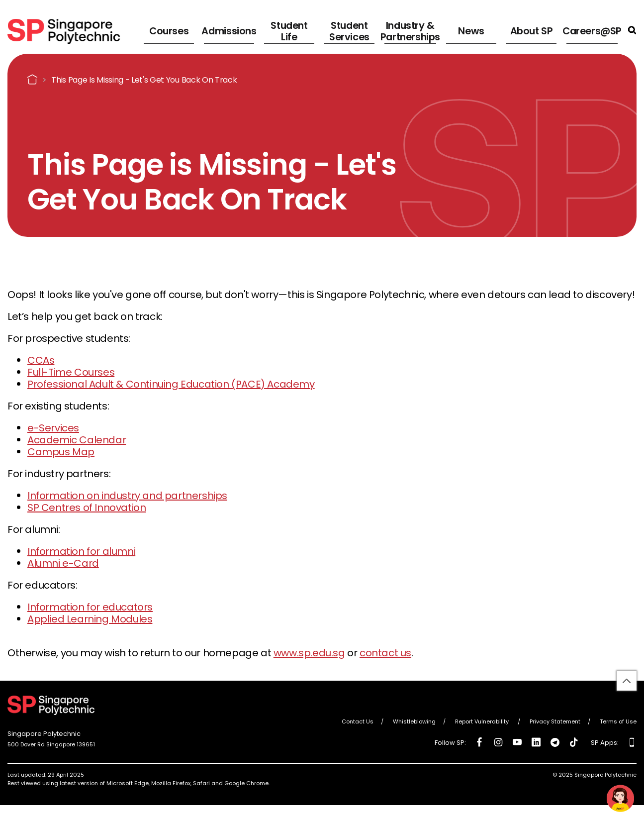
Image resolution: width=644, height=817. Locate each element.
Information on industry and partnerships (127, 496)
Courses (166, 30)
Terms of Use (618, 721)
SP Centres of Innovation (87, 508)
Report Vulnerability (483, 721)
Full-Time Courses (71, 372)
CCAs (41, 360)
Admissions (227, 30)
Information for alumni (81, 551)
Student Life (288, 30)
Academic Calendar (77, 440)
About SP (529, 30)
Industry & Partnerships (409, 30)
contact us (385, 653)
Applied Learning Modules (90, 619)
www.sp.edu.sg (309, 653)
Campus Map (61, 452)
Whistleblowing (414, 721)
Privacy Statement (555, 721)
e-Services (53, 428)
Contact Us (358, 721)
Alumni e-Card (63, 563)
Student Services (345, 30)
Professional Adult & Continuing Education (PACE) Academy (171, 384)
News (472, 30)
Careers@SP (593, 30)
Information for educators (90, 607)
